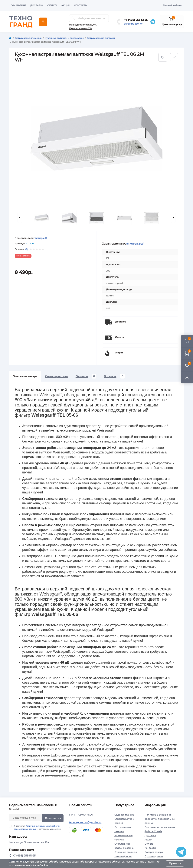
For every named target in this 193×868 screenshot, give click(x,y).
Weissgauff (41, 238)
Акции (66, 5)
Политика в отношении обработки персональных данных (160, 819)
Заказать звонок (134, 24)
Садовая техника (124, 815)
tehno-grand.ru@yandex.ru (85, 822)
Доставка (37, 5)
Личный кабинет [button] (173, 5)
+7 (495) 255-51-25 (136, 20)
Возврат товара (154, 852)
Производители (154, 856)
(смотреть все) (135, 244)
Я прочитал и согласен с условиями (37, 827)
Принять (175, 863)
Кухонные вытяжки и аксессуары (64, 38)
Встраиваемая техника (28, 38)
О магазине (19, 5)
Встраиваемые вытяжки (101, 38)
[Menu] (43, 22)
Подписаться (53, 818)
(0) (27, 249)
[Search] (73, 18)
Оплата (52, 5)
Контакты (81, 5)
